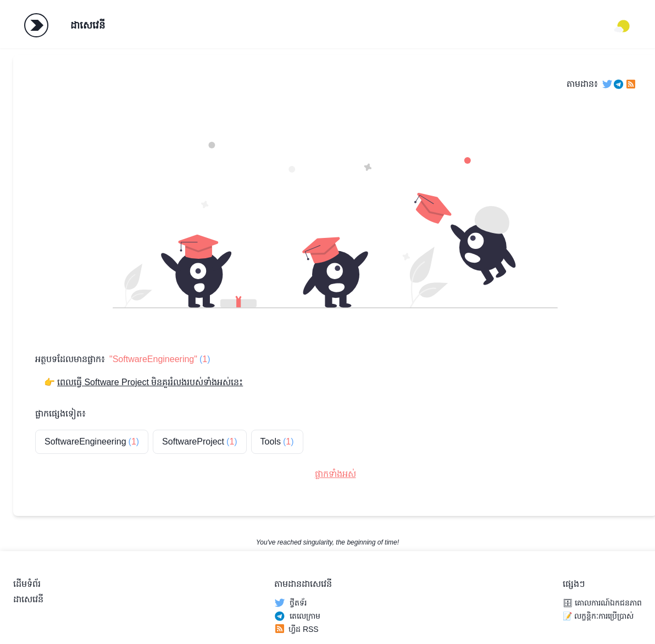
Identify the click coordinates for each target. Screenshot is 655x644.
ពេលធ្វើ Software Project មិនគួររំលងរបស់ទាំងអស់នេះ (150, 382)
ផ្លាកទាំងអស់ (335, 474)
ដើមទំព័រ (27, 584)
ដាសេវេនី (88, 25)
